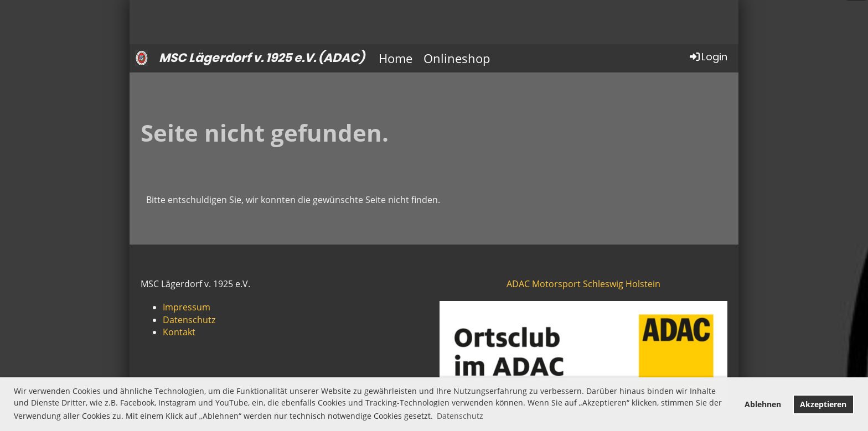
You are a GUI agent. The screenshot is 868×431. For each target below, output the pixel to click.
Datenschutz (189, 320)
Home (396, 58)
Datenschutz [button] (460, 416)
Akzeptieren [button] (823, 404)
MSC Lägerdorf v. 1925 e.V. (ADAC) (262, 58)
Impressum (187, 307)
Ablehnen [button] (763, 404)
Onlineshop (457, 58)
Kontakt (179, 332)
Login (708, 57)
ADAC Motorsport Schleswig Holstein (583, 284)
